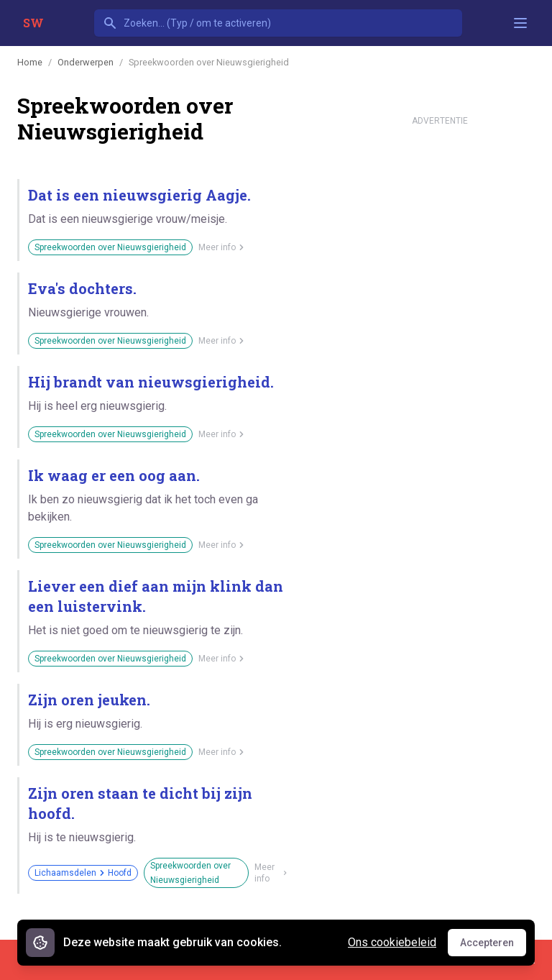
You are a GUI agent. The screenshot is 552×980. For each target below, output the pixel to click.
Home (30, 62)
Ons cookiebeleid (392, 942)
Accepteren (493, 946)
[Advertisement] (440, 348)
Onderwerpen (86, 62)
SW (33, 23)
